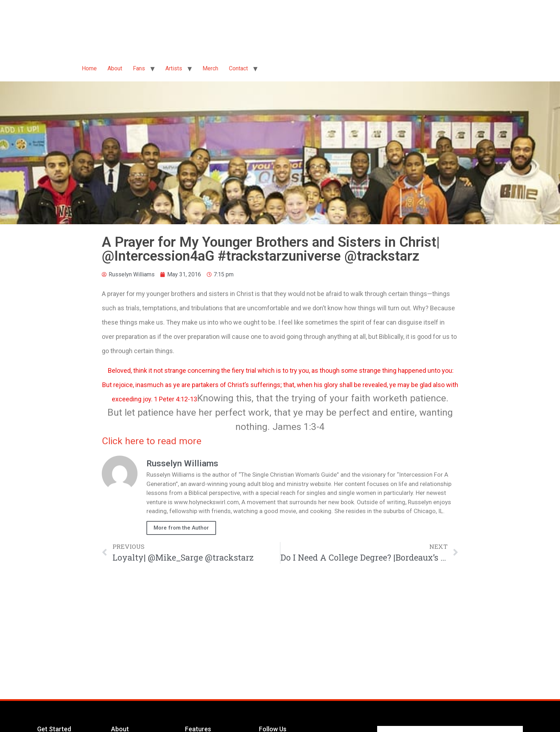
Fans (139, 68)
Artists (174, 68)
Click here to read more (152, 441)
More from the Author (181, 528)
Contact (238, 68)
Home (89, 68)
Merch (210, 68)
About (115, 68)
